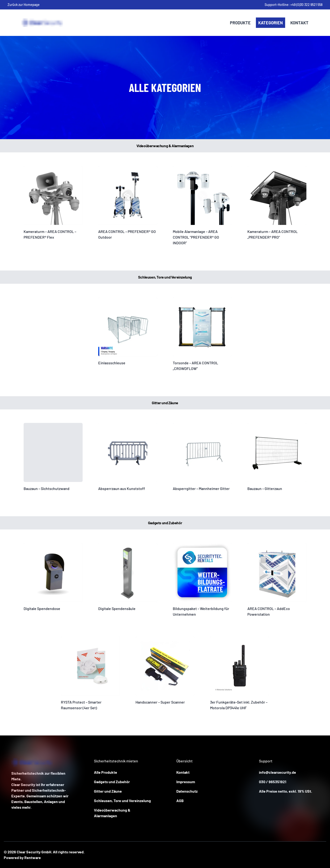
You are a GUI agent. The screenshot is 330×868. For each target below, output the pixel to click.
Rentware (33, 857)
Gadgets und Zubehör (112, 782)
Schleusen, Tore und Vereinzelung (122, 801)
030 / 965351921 (273, 782)
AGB (180, 801)
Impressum (186, 782)
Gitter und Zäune (108, 791)
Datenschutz (187, 791)
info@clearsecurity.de (277, 772)
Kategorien (271, 23)
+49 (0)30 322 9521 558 (306, 5)
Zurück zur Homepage (24, 5)
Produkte (240, 23)
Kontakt (299, 23)
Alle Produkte (106, 772)
